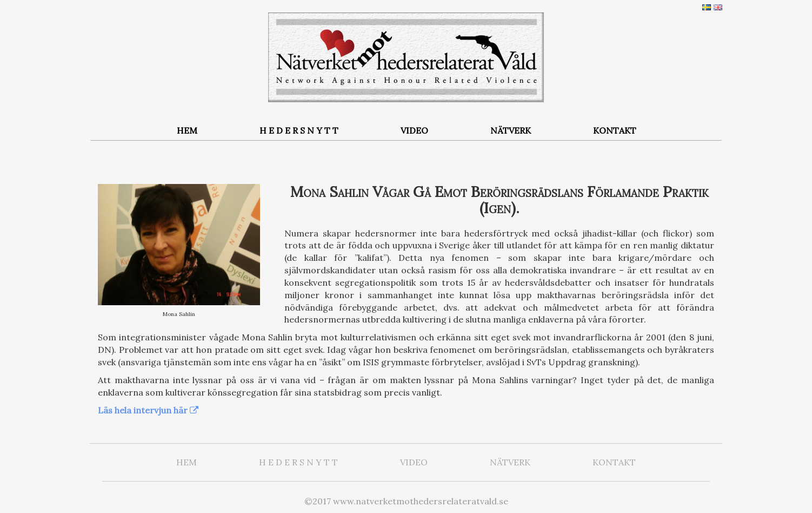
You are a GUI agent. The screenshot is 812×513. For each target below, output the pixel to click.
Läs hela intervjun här (143, 410)
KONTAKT (615, 130)
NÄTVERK (511, 130)
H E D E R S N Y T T (299, 130)
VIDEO (414, 130)
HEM (187, 130)
